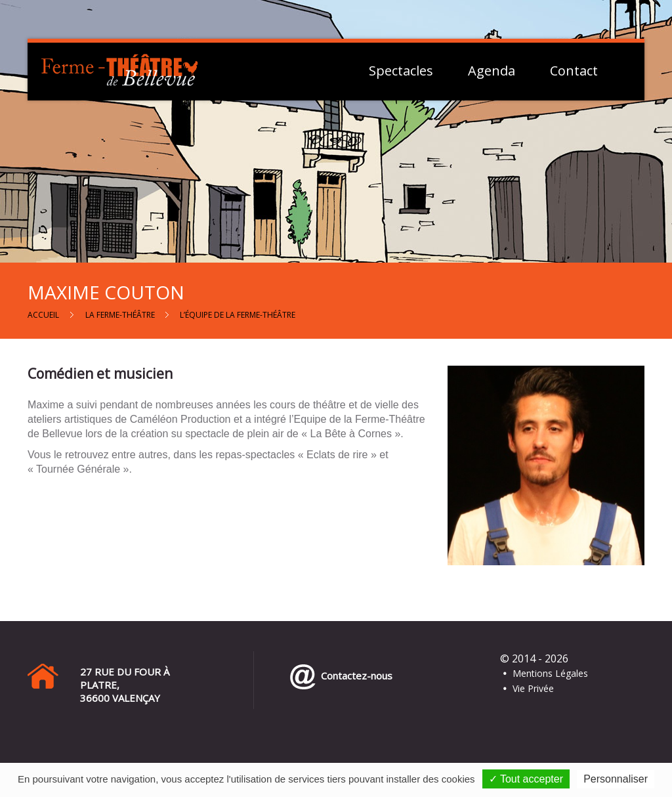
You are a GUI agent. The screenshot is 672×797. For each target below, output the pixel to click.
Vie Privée (533, 688)
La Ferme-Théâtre (120, 315)
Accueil (43, 315)
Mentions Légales (550, 673)
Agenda (492, 71)
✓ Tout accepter (526, 779)
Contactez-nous (354, 676)
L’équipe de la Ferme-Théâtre (238, 315)
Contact (574, 71)
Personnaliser (616, 779)
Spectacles (401, 71)
